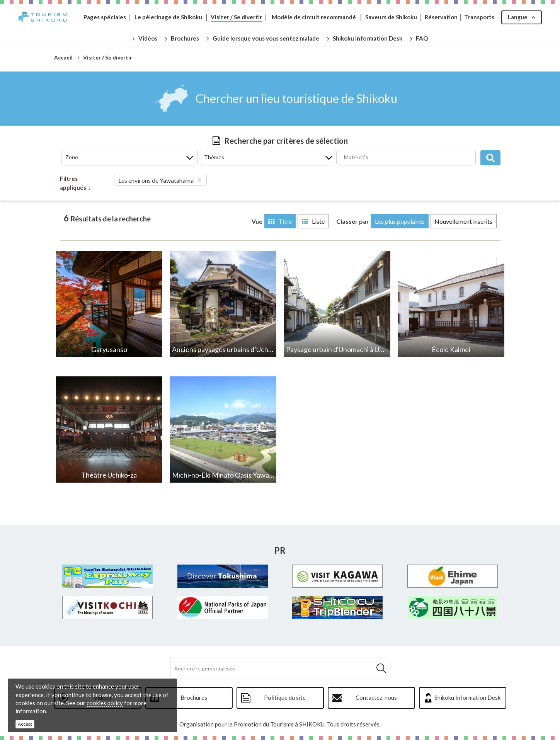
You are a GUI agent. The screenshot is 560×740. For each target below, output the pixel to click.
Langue (517, 17)
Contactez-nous (376, 697)
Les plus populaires (399, 221)
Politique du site (285, 697)
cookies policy (105, 703)
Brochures (194, 697)
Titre (278, 221)
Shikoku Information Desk (467, 697)
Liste (312, 221)
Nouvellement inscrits (463, 221)
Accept (25, 724)
